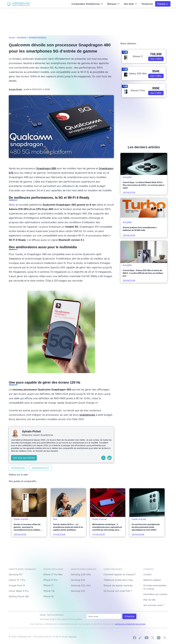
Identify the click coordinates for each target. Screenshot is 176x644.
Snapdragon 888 (46, 168)
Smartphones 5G (40, 468)
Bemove (73, 637)
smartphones (87, 415)
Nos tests (130, 4)
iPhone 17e (49, 591)
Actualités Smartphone (37, 37)
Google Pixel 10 (17, 585)
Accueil (12, 37)
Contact (147, 574)
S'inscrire (129, 616)
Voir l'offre (156, 59)
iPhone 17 (48, 585)
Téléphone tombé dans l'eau (118, 580)
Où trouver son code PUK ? (118, 591)
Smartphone (22, 37)
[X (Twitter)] (103, 458)
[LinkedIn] (109, 458)
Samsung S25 (78, 591)
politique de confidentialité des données (130, 624)
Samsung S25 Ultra (81, 585)
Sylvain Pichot (15, 89)
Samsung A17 (16, 574)
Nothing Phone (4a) (19, 596)
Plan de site (149, 600)
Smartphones (18, 468)
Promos (163, 4)
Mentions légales (152, 580)
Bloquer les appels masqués (118, 585)
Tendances (147, 4)
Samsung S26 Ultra (81, 574)
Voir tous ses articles (24, 458)
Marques (113, 4)
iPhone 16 (48, 596)
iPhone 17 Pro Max (53, 574)
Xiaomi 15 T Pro (17, 580)
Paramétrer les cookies (155, 594)
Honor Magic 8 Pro (19, 591)
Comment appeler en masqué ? (120, 574)
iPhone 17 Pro (51, 580)
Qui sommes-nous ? (154, 605)
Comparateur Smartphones (87, 4)
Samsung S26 (78, 580)
